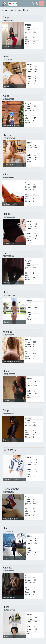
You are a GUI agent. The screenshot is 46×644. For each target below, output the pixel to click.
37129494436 (10, 610)
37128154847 (10, 138)
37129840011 (10, 296)
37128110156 (10, 531)
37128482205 (8, 571)
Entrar (37, 4)
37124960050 (10, 374)
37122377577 (8, 413)
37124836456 (8, 492)
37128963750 (10, 217)
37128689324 (8, 99)
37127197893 (8, 178)
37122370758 (10, 453)
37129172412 (8, 20)
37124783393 (8, 335)
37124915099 (10, 60)
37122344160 (8, 256)
